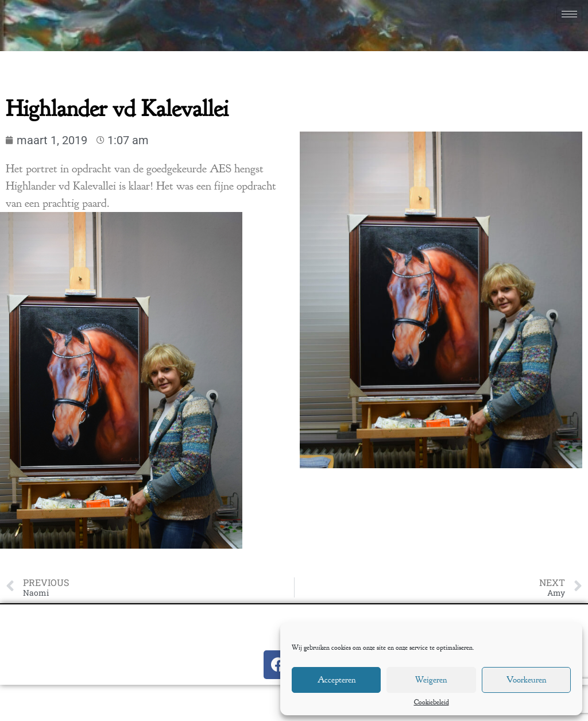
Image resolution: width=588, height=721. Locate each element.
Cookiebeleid (432, 703)
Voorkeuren (526, 680)
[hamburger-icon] (569, 14)
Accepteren (336, 680)
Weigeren (431, 680)
